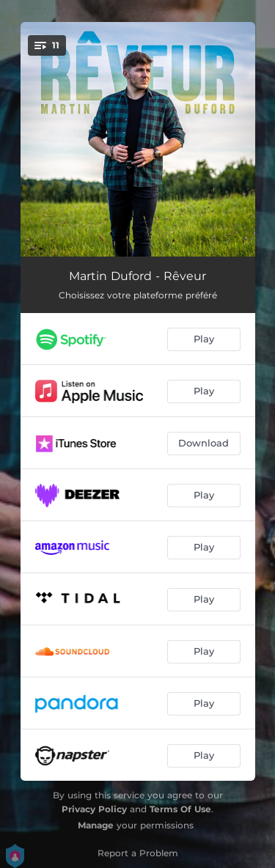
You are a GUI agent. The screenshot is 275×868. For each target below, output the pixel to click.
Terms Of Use (180, 809)
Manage (96, 825)
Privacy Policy (94, 809)
